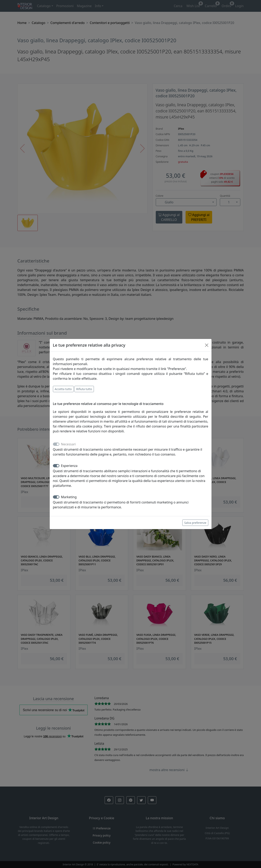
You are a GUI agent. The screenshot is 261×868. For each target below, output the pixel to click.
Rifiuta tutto (84, 389)
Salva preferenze (195, 523)
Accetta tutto (63, 389)
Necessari (68, 444)
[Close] (207, 345)
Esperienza (69, 466)
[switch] (56, 466)
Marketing (69, 497)
